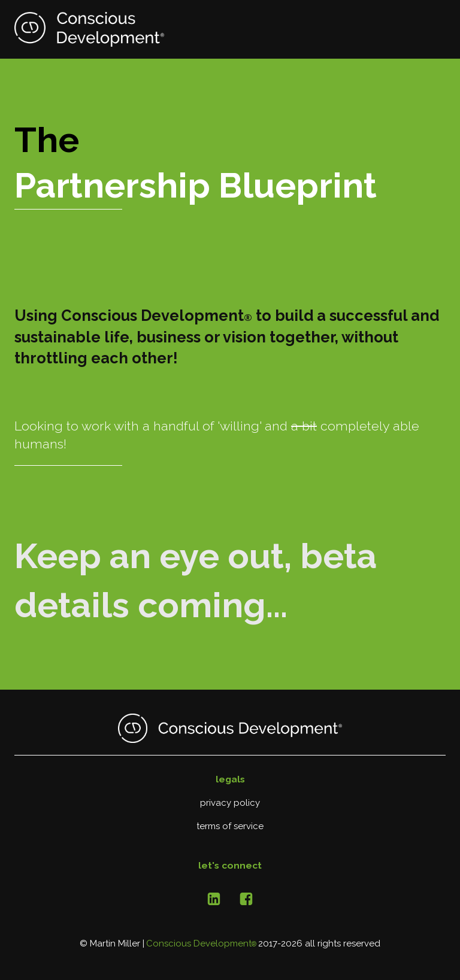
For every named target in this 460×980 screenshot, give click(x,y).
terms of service (230, 826)
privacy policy (230, 803)
